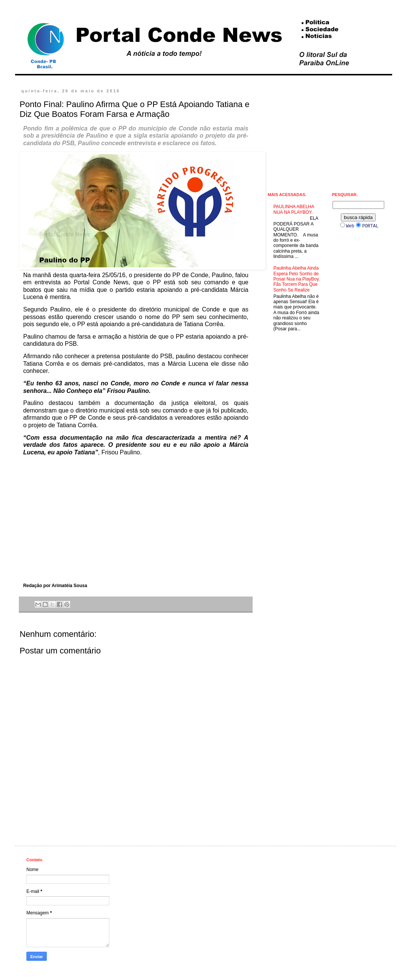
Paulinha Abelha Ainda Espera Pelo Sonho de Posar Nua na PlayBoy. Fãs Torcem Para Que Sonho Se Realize (297, 279)
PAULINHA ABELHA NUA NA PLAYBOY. (294, 209)
